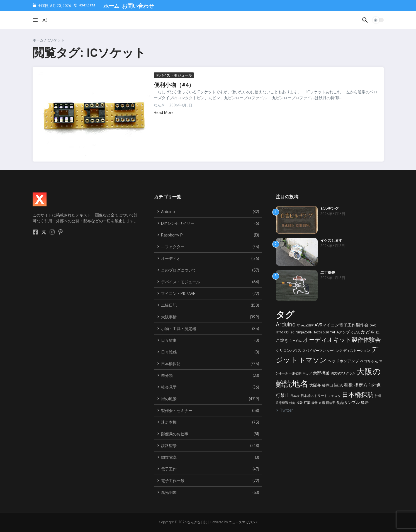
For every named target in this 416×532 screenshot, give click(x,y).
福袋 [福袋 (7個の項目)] (300, 403)
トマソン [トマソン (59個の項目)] (313, 360)
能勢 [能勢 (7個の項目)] (315, 403)
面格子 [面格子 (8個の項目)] (331, 403)
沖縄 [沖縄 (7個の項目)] (378, 396)
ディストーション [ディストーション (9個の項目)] (357, 350)
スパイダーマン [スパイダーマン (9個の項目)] (314, 350)
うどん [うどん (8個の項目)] (355, 332)
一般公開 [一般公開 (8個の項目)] (295, 373)
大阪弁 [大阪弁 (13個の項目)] (315, 385)
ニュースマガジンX (243, 522)
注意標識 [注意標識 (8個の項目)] (282, 403)
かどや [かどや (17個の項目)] (368, 332)
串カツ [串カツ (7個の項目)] (307, 373)
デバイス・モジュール (174, 75)
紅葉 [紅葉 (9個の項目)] (307, 402)
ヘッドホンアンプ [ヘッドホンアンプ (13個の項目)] (343, 361)
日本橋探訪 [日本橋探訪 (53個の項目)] (358, 394)
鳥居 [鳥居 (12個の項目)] (365, 402)
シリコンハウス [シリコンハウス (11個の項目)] (289, 350)
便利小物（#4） (174, 85)
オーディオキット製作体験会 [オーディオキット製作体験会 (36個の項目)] (342, 340)
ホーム (110, 6)
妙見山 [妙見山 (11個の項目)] (328, 385)
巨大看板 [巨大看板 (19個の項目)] (344, 385)
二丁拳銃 (328, 273)
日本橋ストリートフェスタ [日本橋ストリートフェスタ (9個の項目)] (321, 396)
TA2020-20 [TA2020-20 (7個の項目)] (321, 332)
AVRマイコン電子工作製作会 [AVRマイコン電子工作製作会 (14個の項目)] (341, 325)
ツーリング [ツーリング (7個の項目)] (334, 351)
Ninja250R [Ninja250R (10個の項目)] (304, 332)
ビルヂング (329, 208)
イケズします (331, 241)
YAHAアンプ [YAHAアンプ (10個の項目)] (340, 332)
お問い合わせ (137, 6)
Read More (164, 112)
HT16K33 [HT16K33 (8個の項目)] (282, 332)
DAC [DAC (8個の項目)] (373, 325)
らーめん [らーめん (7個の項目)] (296, 341)
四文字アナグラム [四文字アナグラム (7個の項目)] (343, 373)
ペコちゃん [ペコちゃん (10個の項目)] (369, 361)
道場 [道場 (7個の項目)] (322, 403)
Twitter (284, 410)
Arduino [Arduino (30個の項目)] (286, 324)
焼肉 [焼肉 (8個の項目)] (292, 403)
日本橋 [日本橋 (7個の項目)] (295, 396)
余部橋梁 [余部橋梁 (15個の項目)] (321, 373)
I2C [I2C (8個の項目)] (292, 332)
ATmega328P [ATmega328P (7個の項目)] (305, 325)
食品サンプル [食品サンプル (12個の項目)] (348, 402)
